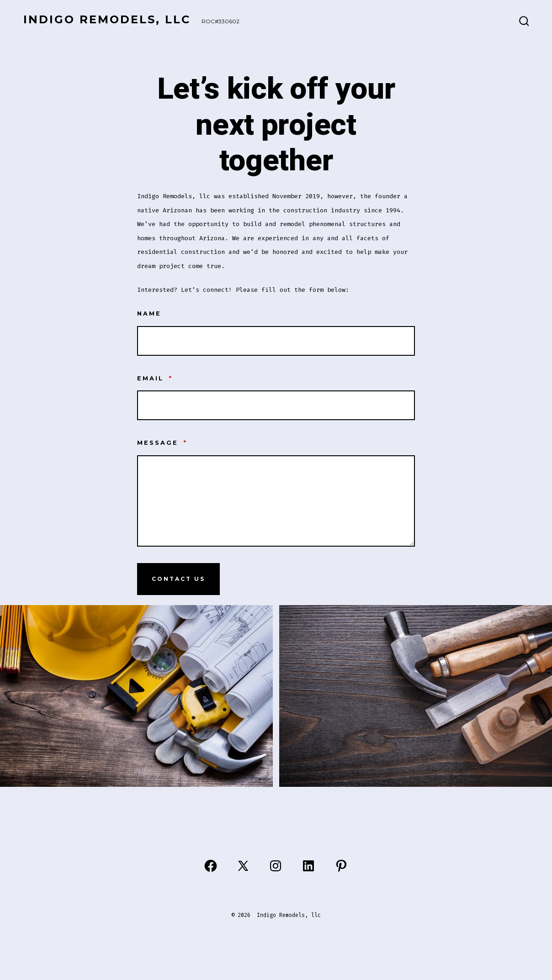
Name (149, 313)
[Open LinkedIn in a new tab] (308, 866)
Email (155, 378)
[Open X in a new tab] (243, 866)
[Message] (276, 501)
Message (162, 443)
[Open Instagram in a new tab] (276, 866)
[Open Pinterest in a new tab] (341, 866)
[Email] (276, 405)
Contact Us (178, 579)
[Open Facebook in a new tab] (211, 866)
